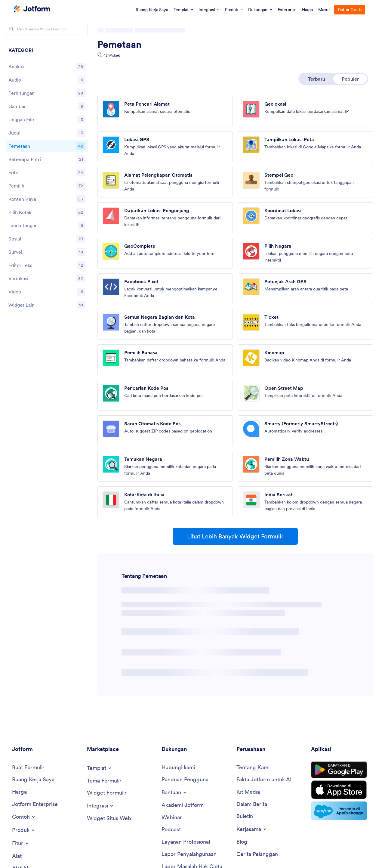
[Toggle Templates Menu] (100, 768)
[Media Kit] (248, 792)
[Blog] (242, 842)
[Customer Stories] (257, 854)
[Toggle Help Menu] (174, 792)
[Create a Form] (28, 768)
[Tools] (17, 856)
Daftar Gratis (350, 10)
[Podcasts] (171, 830)
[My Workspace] (33, 780)
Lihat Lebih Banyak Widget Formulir (235, 536)
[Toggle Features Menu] (21, 843)
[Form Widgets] (107, 793)
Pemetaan (120, 45)
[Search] (11, 29)
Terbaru (317, 79)
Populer (350, 79)
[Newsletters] (245, 816)
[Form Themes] (104, 781)
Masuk (324, 10)
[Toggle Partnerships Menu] (252, 829)
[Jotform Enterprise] (35, 804)
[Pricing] (19, 792)
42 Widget (112, 55)
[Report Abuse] (189, 854)
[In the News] (252, 804)
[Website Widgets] (109, 818)
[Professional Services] (186, 842)
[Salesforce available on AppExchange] (339, 811)
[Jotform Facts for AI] (264, 780)
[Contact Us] (178, 768)
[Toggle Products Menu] (24, 830)
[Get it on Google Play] (339, 770)
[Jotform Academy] (183, 805)
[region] (47, 179)
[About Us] (253, 768)
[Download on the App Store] (339, 790)
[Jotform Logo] (32, 9)
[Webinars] (172, 818)
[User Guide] (185, 780)
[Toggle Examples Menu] (24, 817)
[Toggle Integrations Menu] (100, 806)
